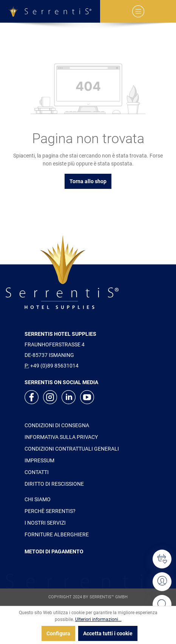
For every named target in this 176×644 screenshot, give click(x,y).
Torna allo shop (88, 181)
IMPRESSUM (39, 460)
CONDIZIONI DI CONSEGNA (57, 425)
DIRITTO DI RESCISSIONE (54, 484)
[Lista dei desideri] (162, 559)
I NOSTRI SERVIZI (45, 523)
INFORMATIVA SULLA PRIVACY (61, 437)
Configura (58, 633)
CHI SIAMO (38, 499)
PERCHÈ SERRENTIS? (50, 511)
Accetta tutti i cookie (108, 633)
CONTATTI (37, 472)
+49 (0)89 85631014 (54, 366)
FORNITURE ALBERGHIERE (57, 534)
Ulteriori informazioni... (98, 619)
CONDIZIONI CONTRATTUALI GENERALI (72, 449)
